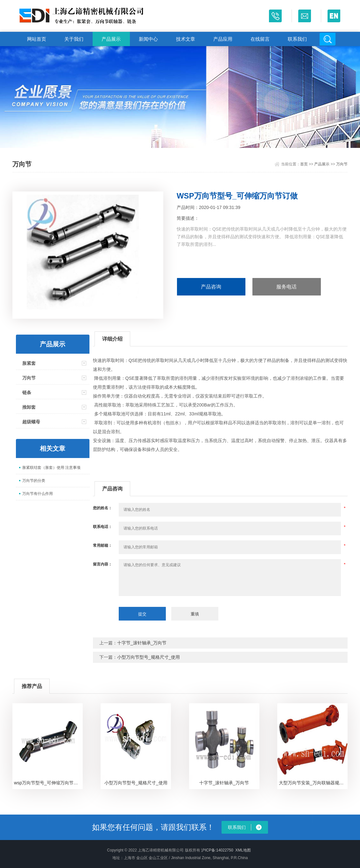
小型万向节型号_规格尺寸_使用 (149, 657)
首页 (304, 164)
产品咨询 (211, 287)
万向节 (342, 164)
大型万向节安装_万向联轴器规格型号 (313, 783)
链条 (27, 392)
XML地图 (243, 850)
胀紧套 (29, 363)
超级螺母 (31, 422)
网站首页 (37, 39)
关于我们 (74, 39)
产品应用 (223, 39)
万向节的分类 (34, 481)
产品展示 (111, 39)
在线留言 (260, 39)
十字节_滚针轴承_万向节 (142, 643)
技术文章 (186, 39)
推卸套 (29, 407)
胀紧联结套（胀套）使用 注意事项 (51, 468)
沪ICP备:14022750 (217, 850)
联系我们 (297, 39)
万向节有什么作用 (38, 494)
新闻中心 (148, 39)
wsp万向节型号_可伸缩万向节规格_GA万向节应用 (48, 783)
